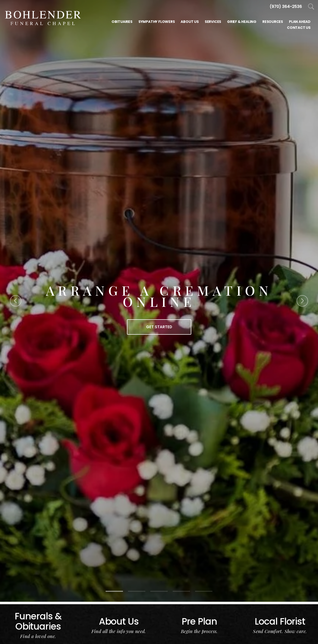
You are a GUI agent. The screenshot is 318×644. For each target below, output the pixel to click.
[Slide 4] (181, 591)
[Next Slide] (302, 301)
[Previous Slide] (16, 301)
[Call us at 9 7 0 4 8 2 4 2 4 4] (286, 7)
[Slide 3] (159, 591)
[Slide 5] (204, 591)
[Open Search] (311, 7)
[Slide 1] (114, 591)
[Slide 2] (137, 591)
